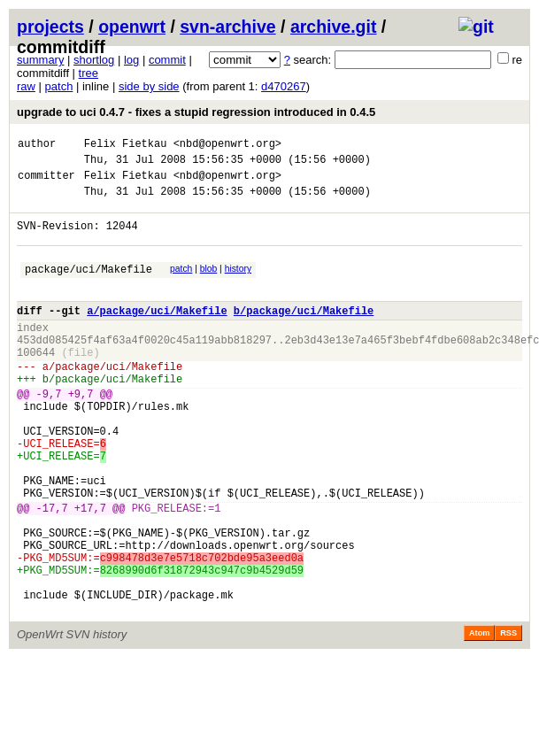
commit (167, 60)
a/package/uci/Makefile (157, 334)
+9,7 (81, 433)
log (131, 60)
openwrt (132, 27)
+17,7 (90, 571)
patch (59, 86)
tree (89, 73)
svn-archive (227, 27)
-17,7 (52, 571)
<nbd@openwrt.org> (227, 146)
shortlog (94, 60)
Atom (479, 718)
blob (209, 285)
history (238, 285)
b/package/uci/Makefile (304, 334)
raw (26, 86)
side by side (149, 86)
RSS (508, 718)
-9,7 (49, 433)
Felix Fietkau (126, 146)
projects (50, 27)
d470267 (284, 86)
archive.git (334, 27)
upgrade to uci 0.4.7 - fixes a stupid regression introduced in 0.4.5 (196, 112)
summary (40, 60)
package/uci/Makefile (89, 287)
